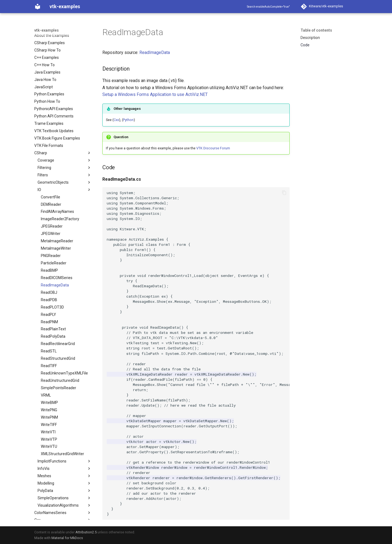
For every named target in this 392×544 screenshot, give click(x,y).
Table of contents (316, 30)
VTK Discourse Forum (213, 148)
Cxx (116, 120)
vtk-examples (47, 30)
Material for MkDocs (67, 538)
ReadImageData (155, 52)
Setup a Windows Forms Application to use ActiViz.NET (155, 94)
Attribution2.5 (86, 532)
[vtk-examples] (38, 7)
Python (128, 120)
